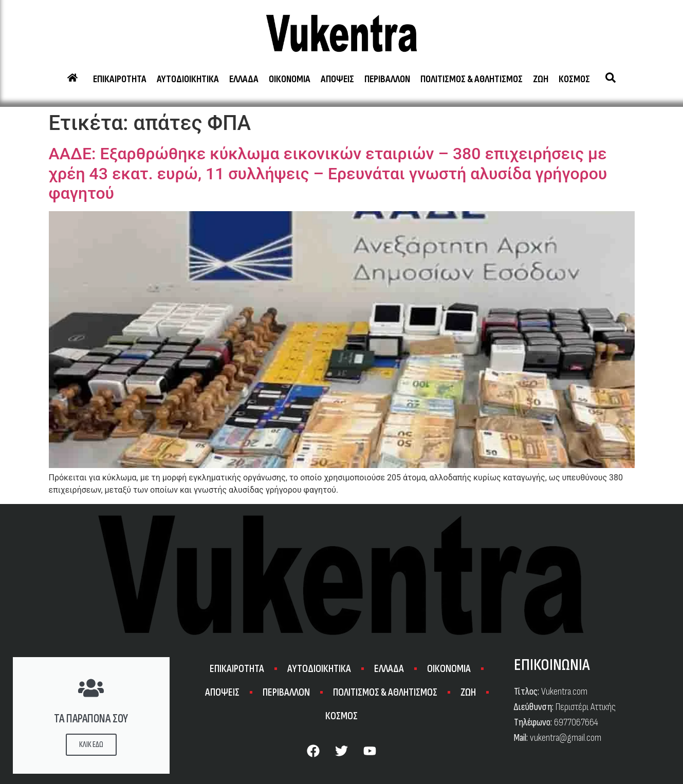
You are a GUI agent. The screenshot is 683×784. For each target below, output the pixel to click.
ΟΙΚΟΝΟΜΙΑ (290, 79)
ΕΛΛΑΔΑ (244, 79)
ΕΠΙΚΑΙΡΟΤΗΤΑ (120, 79)
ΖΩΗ (541, 79)
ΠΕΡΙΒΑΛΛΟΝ (387, 79)
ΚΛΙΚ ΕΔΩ (91, 745)
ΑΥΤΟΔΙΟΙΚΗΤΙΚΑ (188, 79)
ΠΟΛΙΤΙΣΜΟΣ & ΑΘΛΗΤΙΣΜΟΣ (472, 79)
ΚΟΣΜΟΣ (574, 79)
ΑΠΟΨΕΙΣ (337, 79)
